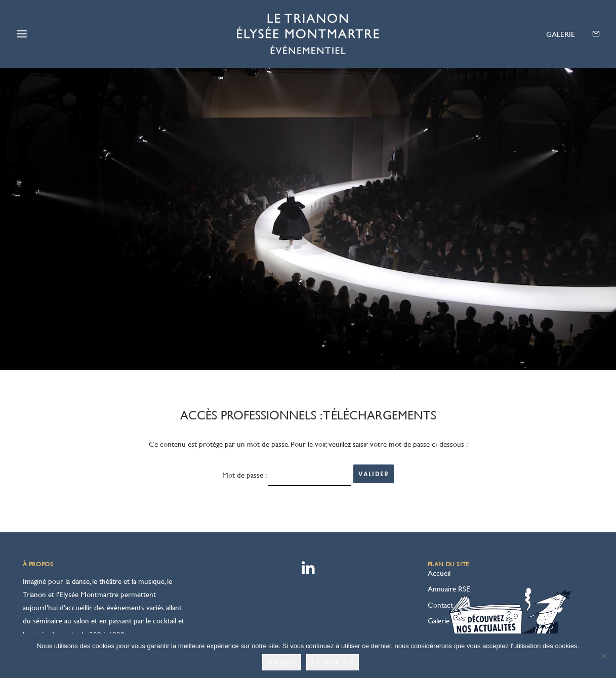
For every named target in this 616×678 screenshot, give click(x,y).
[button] (557, 34)
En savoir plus (333, 662)
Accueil (439, 539)
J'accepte (282, 662)
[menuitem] (557, 34)
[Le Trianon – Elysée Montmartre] (308, 34)
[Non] (603, 656)
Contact (440, 571)
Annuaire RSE (449, 555)
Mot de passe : (287, 441)
